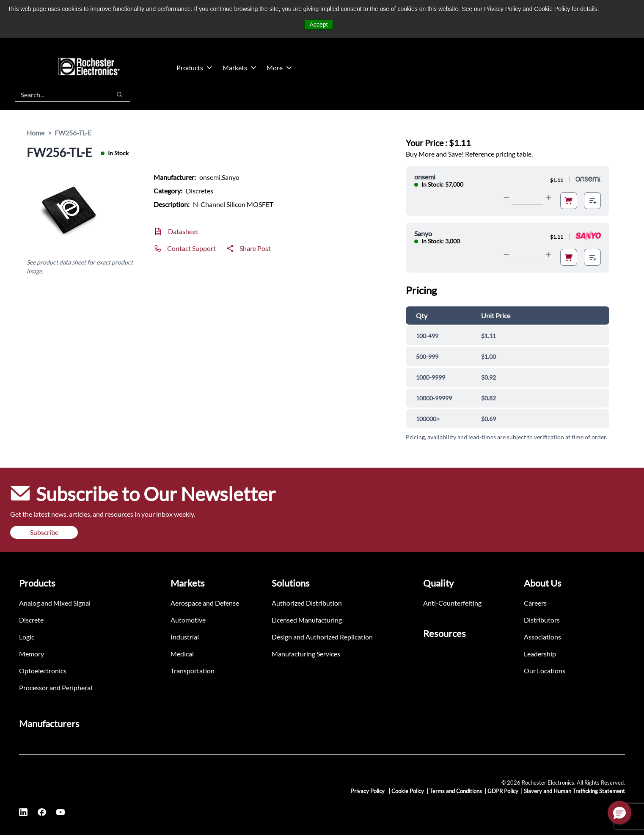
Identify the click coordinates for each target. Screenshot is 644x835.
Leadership (540, 654)
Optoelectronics (43, 671)
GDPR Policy (503, 791)
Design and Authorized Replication (322, 637)
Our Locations (545, 671)
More (279, 68)
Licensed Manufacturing (307, 620)
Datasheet (183, 231)
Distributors (542, 620)
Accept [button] (319, 25)
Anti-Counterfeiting (452, 603)
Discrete (31, 620)
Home (36, 133)
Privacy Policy (368, 791)
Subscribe (44, 532)
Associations (542, 637)
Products (194, 68)
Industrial (185, 637)
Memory (32, 654)
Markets (239, 68)
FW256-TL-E (73, 133)
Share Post (255, 248)
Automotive (188, 620)
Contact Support (191, 248)
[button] (619, 813)
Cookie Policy (408, 791)
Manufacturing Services (306, 654)
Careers (535, 603)
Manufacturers (49, 723)
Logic (27, 637)
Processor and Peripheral (56, 688)
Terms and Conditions (456, 791)
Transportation (193, 671)
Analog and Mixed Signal (55, 603)
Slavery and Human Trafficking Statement (574, 791)
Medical (182, 654)
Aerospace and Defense (205, 603)
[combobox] (59, 94)
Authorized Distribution (307, 603)
